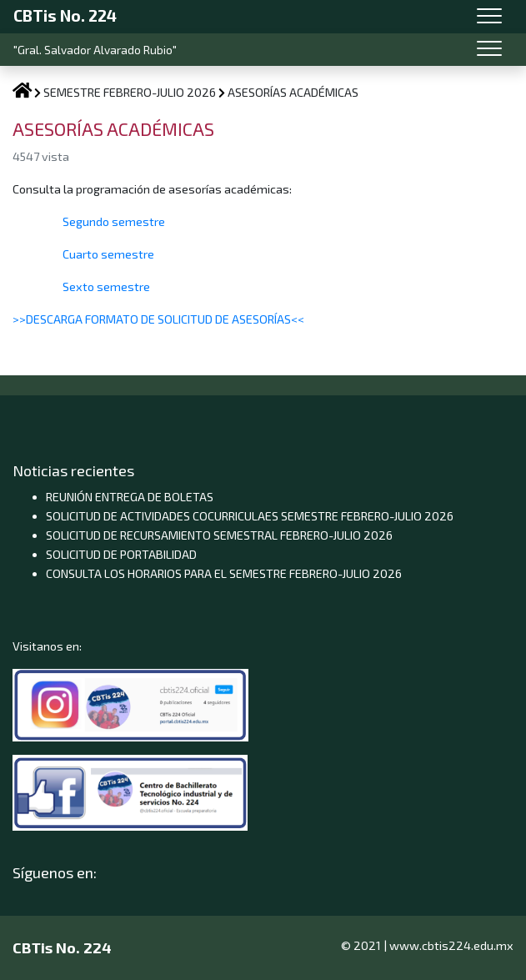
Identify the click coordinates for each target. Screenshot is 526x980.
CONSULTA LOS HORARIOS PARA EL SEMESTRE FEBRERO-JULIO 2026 (224, 573)
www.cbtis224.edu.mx (451, 945)
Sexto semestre (105, 286)
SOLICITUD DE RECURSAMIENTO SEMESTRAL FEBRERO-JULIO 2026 (219, 535)
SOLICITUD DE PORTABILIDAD (121, 554)
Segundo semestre (114, 221)
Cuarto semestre (107, 254)
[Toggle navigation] (489, 17)
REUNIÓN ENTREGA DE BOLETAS (130, 497)
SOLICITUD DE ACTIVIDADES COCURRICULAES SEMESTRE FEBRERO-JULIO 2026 (250, 516)
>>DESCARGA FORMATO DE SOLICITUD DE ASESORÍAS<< (158, 319)
